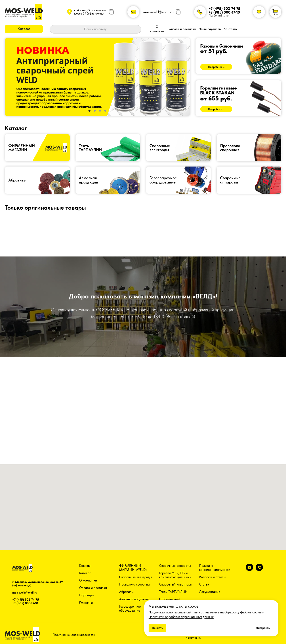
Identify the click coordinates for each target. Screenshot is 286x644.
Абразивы (17, 180)
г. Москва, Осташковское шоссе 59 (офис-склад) (90, 12)
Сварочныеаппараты (230, 180)
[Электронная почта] (249, 570)
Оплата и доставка (93, 588)
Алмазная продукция (88, 180)
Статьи (204, 584)
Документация (210, 592)
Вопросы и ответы (212, 577)
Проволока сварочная (135, 584)
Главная (85, 566)
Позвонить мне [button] (219, 15)
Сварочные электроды (160, 148)
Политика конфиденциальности (215, 568)
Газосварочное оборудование (130, 609)
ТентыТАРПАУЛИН (90, 148)
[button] (24, 29)
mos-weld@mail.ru (158, 12)
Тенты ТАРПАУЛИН (173, 592)
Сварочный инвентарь (175, 584)
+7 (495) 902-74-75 (224, 8)
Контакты (86, 602)
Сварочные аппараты (175, 566)
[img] (238, 56)
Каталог (85, 573)
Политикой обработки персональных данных (181, 617)
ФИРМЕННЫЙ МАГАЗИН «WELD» (133, 568)
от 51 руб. (214, 51)
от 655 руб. (216, 98)
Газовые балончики (222, 46)
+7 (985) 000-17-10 (224, 12)
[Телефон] (259, 570)
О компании (88, 580)
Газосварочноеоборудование (163, 180)
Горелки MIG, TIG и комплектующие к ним (175, 575)
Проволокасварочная (230, 148)
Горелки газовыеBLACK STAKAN (219, 90)
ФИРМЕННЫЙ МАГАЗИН (22, 148)
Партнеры (87, 595)
